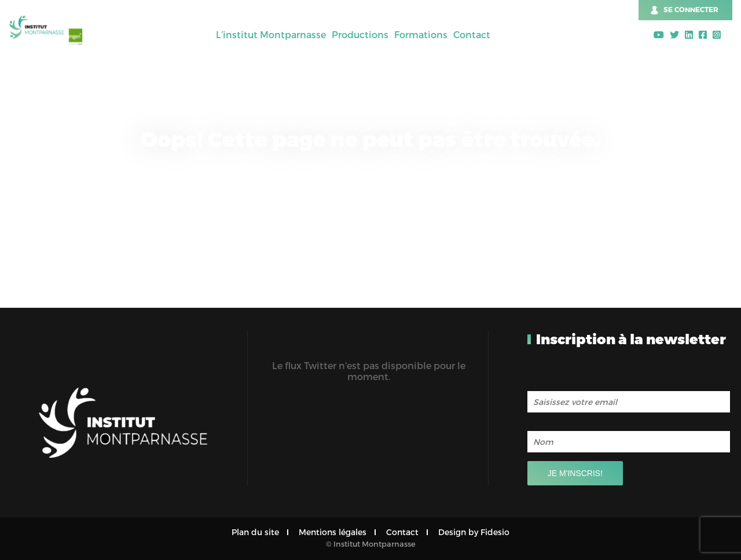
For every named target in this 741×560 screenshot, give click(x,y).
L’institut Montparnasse (271, 34)
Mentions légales (333, 532)
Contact (472, 34)
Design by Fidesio (474, 532)
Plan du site (255, 532)
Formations (421, 34)
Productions (360, 34)
